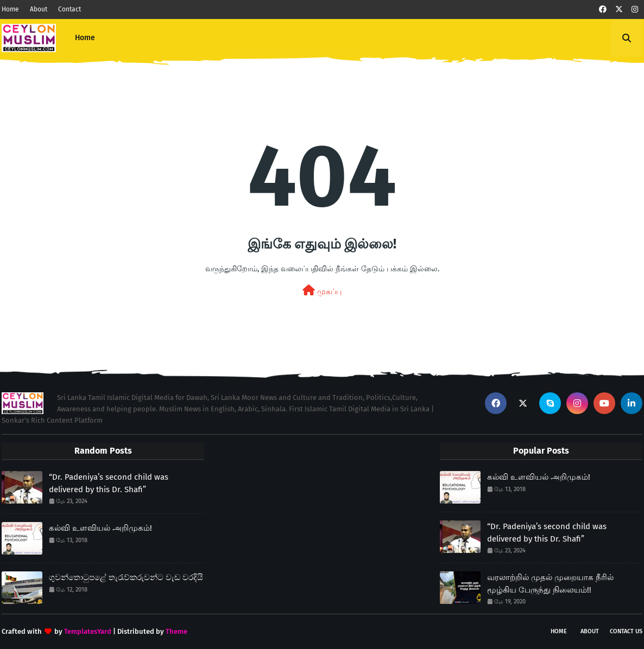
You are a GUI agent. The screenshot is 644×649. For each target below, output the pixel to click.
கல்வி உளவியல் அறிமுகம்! (100, 528)
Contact (70, 9)
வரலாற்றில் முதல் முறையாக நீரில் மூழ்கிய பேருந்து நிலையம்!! (550, 584)
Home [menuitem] (85, 38)
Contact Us (626, 631)
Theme (176, 631)
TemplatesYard (88, 631)
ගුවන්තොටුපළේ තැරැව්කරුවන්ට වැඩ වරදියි (126, 577)
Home (10, 9)
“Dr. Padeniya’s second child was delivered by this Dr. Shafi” (109, 483)
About (39, 9)
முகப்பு (322, 291)
